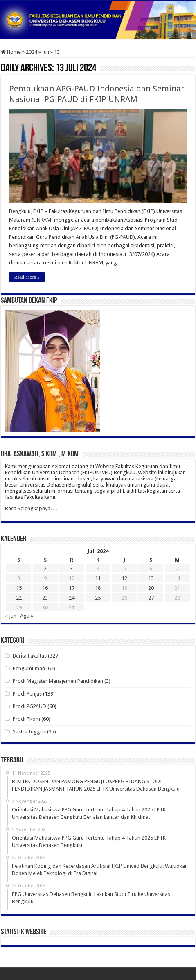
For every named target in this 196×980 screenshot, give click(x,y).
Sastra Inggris (29, 732)
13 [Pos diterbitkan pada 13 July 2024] (151, 578)
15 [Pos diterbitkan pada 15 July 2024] (19, 588)
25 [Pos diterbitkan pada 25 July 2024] (98, 598)
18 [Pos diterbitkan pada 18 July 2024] (98, 588)
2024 (32, 52)
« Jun (11, 616)
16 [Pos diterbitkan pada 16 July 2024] (45, 588)
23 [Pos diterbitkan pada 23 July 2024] (45, 598)
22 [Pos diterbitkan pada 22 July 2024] (19, 598)
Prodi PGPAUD (29, 706)
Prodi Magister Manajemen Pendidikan (58, 681)
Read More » (27, 277)
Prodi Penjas (27, 694)
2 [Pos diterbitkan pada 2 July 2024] (45, 568)
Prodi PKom (26, 719)
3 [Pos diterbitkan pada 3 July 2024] (71, 568)
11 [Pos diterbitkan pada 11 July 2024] (98, 578)
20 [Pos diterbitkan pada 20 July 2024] (151, 588)
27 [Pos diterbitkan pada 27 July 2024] (151, 598)
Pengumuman (29, 668)
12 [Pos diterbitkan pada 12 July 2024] (124, 578)
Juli (46, 52)
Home (11, 52)
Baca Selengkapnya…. (31, 508)
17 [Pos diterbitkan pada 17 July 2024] (72, 588)
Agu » (27, 616)
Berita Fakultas (30, 656)
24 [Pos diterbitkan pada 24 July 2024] (72, 598)
